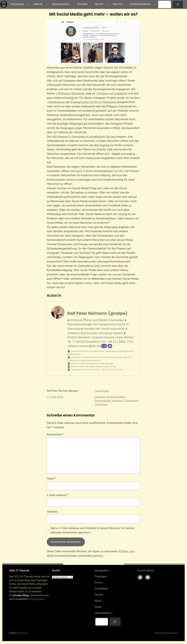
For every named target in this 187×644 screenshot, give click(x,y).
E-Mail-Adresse (58, 495)
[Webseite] (104, 346)
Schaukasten (131, 401)
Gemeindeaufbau (116, 397)
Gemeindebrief (103, 401)
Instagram (118, 401)
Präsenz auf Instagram (113, 93)
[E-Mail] (110, 346)
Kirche (38, 4)
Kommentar (55, 434)
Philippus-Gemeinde (71, 93)
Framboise (173, 633)
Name (52, 479)
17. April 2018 (55, 397)
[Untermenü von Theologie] (28, 4)
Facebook (100, 397)
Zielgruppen (101, 404)
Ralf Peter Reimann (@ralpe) (97, 313)
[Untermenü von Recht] (107, 4)
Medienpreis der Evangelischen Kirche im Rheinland (83, 102)
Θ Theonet (22, 633)
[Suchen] (178, 4)
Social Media (102, 391)
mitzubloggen (37, 599)
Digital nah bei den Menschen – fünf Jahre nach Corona (98, 370)
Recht (99, 4)
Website (52, 512)
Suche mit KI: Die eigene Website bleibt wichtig (94, 366)
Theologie (17, 4)
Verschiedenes (140, 4)
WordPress (160, 633)
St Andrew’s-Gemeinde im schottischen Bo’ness (85, 137)
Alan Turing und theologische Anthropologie (93, 363)
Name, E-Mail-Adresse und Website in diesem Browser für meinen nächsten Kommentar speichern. (92, 530)
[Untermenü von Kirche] (47, 4)
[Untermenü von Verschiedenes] (154, 4)
